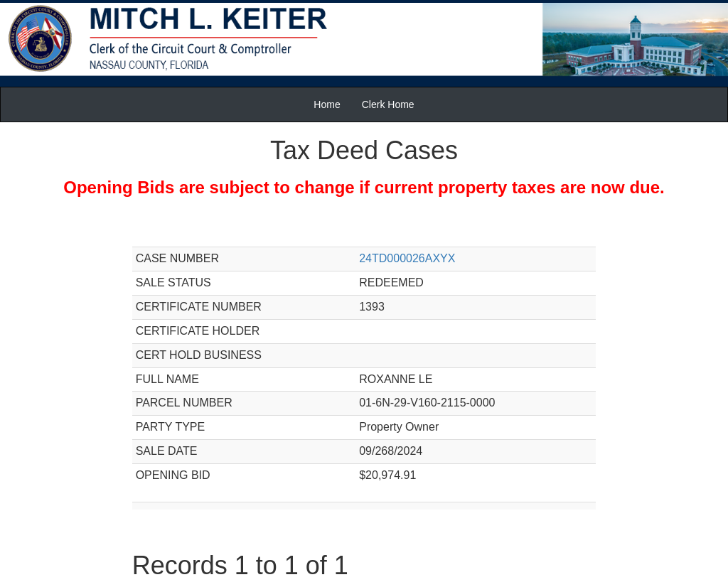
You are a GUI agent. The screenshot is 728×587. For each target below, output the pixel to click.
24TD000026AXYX (407, 258)
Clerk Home (388, 104)
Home (327, 104)
